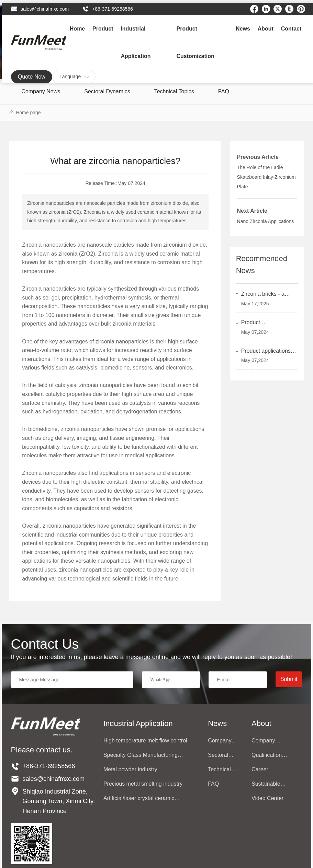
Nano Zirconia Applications (266, 221)
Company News (41, 91)
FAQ (224, 91)
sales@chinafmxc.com (45, 9)
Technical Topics (174, 91)
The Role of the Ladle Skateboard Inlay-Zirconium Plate (266, 177)
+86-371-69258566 (113, 9)
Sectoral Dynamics (107, 91)
